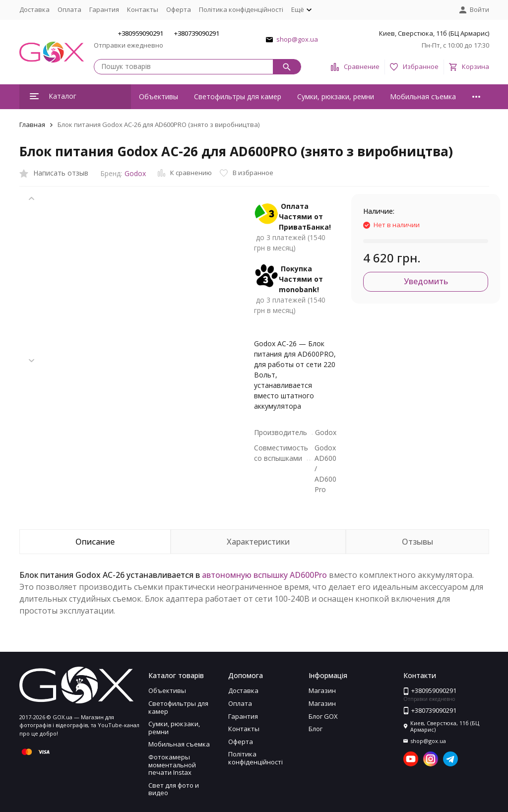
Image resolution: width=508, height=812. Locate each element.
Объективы (159, 96)
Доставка (34, 9)
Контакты (143, 9)
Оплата (69, 9)
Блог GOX (323, 716)
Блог (316, 729)
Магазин (322, 690)
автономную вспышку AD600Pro (264, 575)
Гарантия (104, 9)
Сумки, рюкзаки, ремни (336, 96)
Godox (135, 173)
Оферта (179, 9)
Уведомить (426, 281)
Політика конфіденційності (241, 9)
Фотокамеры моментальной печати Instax (172, 765)
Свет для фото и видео (174, 789)
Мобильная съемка (423, 96)
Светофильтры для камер (238, 96)
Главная (32, 125)
